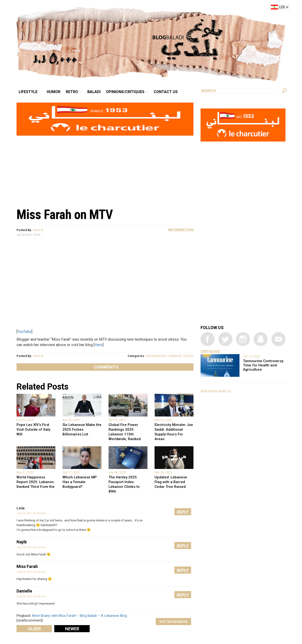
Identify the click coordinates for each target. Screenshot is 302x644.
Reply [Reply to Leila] (183, 512)
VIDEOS (188, 356)
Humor (54, 92)
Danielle (24, 591)
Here (99, 345)
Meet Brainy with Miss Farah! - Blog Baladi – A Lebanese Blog (80, 616)
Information (181, 230)
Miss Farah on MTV (65, 215)
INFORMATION (156, 356)
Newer (72, 629)
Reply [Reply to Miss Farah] (183, 570)
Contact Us (166, 92)
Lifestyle (28, 92)
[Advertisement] (105, 169)
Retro (72, 92)
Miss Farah (27, 566)
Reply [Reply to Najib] (183, 546)
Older (34, 629)
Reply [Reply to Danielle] (183, 595)
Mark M (38, 230)
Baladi (94, 92)
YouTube (24, 332)
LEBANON (174, 356)
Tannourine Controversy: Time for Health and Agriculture (264, 365)
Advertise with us (216, 391)
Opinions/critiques (125, 92)
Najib (22, 542)
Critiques (210, 352)
